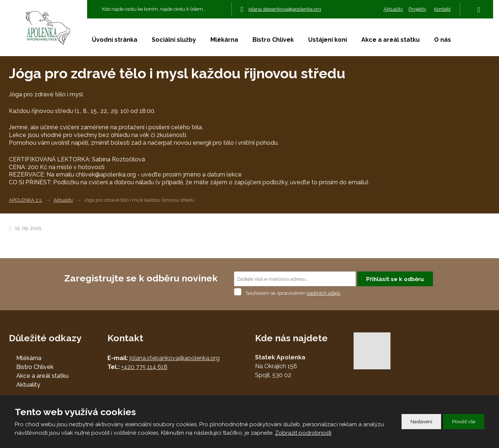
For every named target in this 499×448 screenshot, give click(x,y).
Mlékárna (224, 40)
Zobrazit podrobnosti (303, 433)
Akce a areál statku (390, 40)
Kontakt (442, 9)
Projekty (417, 9)
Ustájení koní (328, 40)
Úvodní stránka (115, 40)
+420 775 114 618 (144, 367)
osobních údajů (324, 293)
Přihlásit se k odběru (395, 279)
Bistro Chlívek (273, 40)
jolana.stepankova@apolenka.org (175, 358)
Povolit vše (464, 422)
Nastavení (421, 422)
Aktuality (393, 9)
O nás (443, 40)
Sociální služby (174, 40)
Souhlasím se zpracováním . (294, 293)
